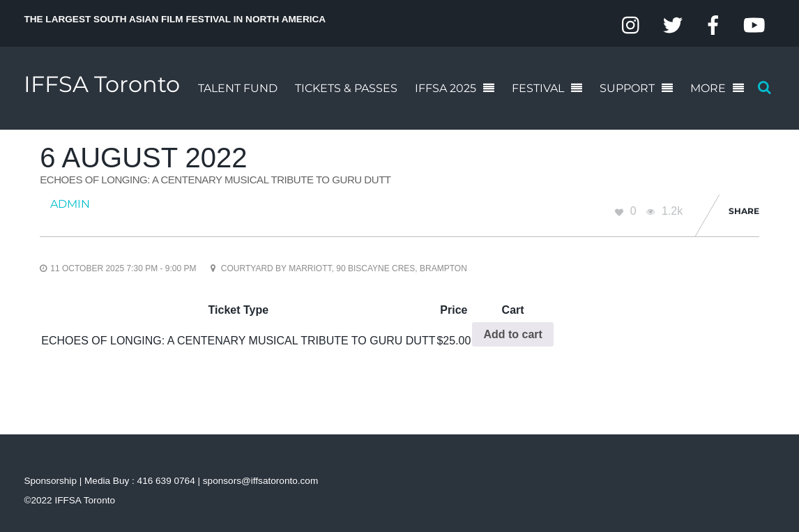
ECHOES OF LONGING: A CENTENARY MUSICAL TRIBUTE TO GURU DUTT (215, 180)
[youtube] (754, 25)
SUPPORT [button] (627, 88)
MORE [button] (708, 88)
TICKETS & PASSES (346, 88)
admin (70, 204)
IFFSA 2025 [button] (446, 88)
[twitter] (673, 25)
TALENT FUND (238, 88)
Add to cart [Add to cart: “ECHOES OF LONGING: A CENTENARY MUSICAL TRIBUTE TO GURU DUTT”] (512, 334)
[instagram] (632, 25)
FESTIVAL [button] (538, 88)
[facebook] (713, 25)
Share (744, 211)
